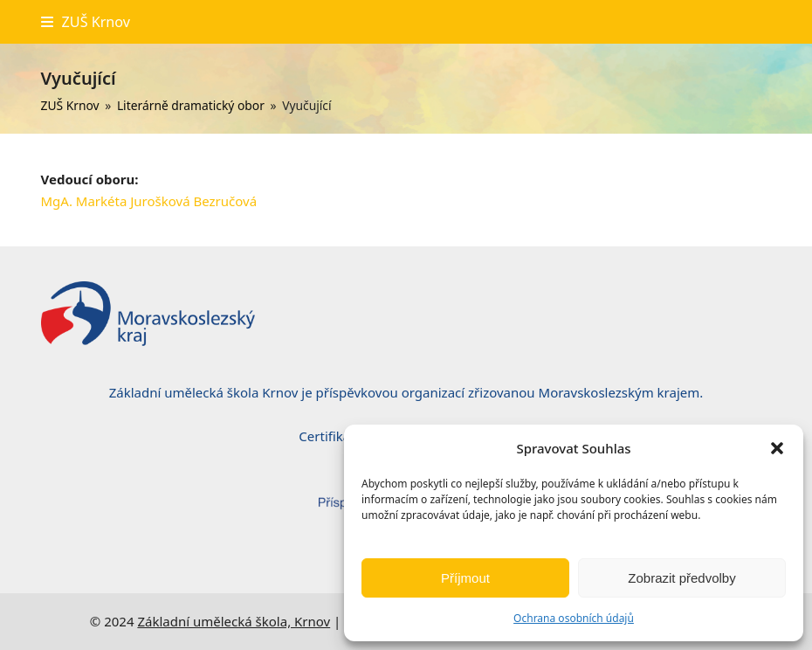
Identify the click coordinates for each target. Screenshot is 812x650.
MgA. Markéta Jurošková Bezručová (149, 201)
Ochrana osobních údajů (574, 618)
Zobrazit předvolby (681, 578)
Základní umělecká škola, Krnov (234, 621)
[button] (777, 448)
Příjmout (465, 578)
